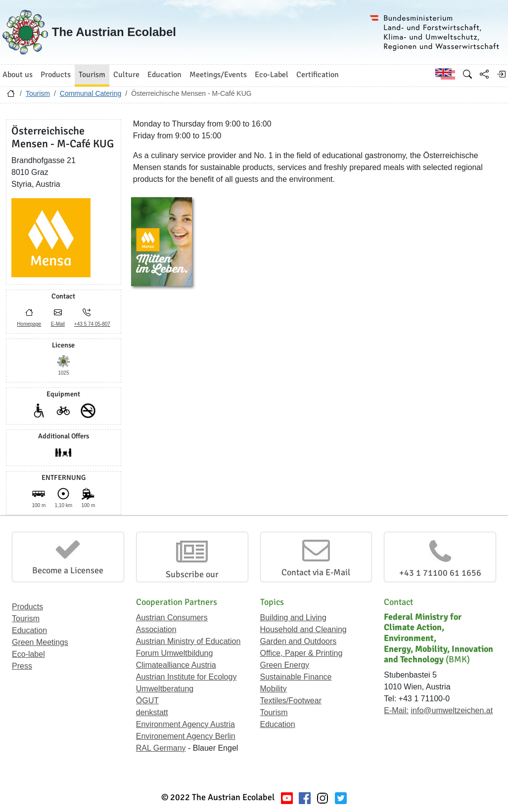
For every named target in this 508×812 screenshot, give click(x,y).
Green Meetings (40, 642)
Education (29, 630)
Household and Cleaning (303, 629)
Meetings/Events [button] (218, 75)
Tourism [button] (92, 75)
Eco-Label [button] (272, 75)
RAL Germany (161, 748)
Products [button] (56, 75)
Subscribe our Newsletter (192, 580)
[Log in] (501, 74)
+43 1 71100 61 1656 (440, 573)
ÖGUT (147, 701)
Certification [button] (318, 75)
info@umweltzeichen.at (452, 710)
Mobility (274, 689)
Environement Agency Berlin (186, 736)
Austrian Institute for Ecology (186, 677)
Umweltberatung (165, 689)
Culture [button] (126, 75)
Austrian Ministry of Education (188, 641)
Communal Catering (91, 93)
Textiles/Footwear (291, 701)
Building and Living (293, 618)
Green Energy (285, 665)
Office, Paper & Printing (301, 653)
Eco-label (28, 654)
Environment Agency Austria (185, 724)
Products (27, 607)
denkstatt (152, 712)
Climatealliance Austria (176, 665)
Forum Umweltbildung (175, 653)
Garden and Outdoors (299, 641)
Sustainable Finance (296, 677)
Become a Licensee (68, 570)
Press (22, 666)
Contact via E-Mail (316, 572)
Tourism (38, 93)
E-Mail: (396, 710)
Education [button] (164, 75)
